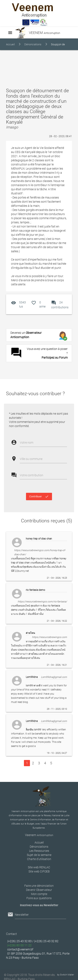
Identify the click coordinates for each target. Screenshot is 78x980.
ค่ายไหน (33, 654)
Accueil (10, 44)
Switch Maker (67, 975)
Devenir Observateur (39, 890)
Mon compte (39, 894)
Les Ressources (39, 851)
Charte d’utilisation (39, 859)
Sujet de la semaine (39, 855)
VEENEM (35, 33)
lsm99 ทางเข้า (34, 686)
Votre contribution (32, 475)
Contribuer (39, 497)
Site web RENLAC (39, 867)
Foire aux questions (39, 898)
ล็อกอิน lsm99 (33, 730)
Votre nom (27, 443)
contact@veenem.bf (20, 949)
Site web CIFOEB (39, 871)
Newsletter (22, 915)
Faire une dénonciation (39, 886)
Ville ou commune (31, 459)
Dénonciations (33, 44)
